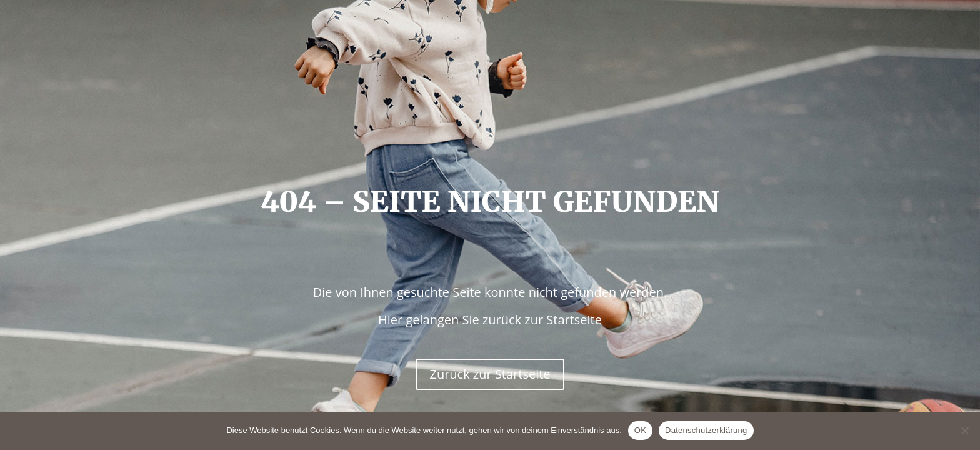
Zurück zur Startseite (490, 374)
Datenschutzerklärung (706, 430)
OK (640, 430)
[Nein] (964, 431)
